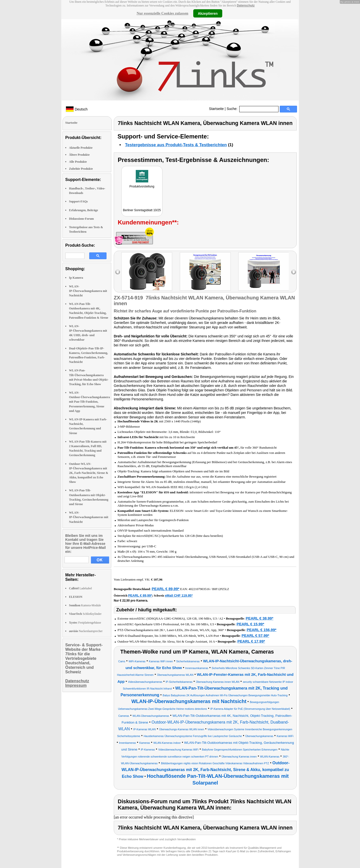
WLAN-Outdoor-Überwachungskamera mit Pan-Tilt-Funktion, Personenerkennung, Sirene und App (89, 402)
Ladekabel (80, 588)
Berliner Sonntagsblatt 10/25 (142, 210)
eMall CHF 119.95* (179, 595)
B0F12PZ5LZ (221, 589)
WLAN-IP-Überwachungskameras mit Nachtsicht (89, 517)
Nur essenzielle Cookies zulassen (162, 13)
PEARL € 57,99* (255, 635)
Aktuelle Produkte (81, 148)
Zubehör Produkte (81, 169)
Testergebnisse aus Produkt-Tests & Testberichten (176, 145)
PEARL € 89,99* (166, 589)
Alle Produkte (78, 162)
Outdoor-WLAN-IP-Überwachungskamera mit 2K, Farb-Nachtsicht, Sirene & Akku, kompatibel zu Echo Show (89, 473)
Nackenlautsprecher (86, 631)
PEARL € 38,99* (260, 618)
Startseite (216, 109)
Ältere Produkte (79, 155)
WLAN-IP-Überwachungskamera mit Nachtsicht (88, 291)
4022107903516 (199, 589)
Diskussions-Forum (81, 219)
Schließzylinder (85, 614)
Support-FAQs (78, 201)
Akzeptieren (208, 13)
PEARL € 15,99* (250, 624)
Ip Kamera (76, 278)
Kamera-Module (85, 605)
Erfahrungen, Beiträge (83, 210)
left (118, 272)
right (294, 272)
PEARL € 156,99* (262, 630)
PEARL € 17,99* (251, 641)
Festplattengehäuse (85, 623)
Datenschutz (246, 5)
